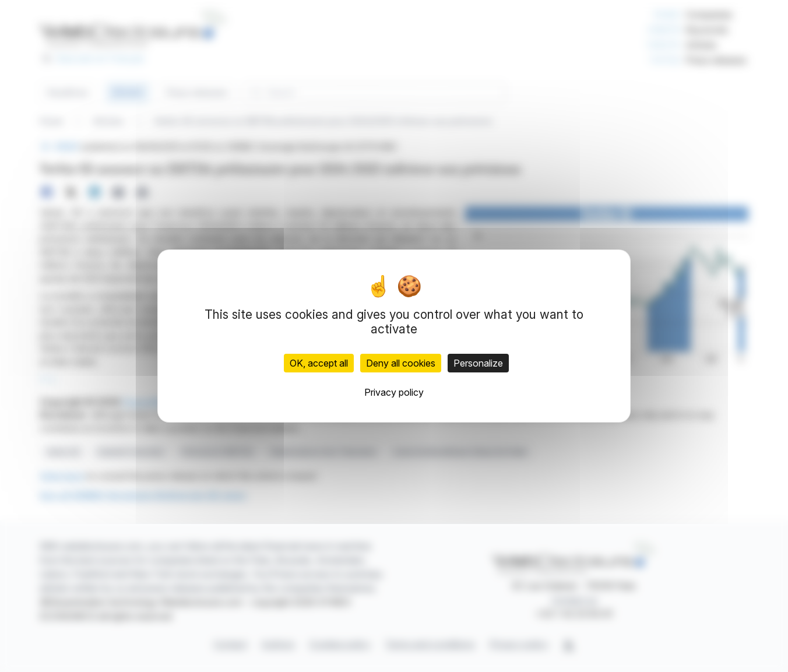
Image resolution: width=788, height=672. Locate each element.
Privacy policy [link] (394, 392)
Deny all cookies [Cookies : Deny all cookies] (401, 363)
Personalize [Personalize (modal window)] (478, 363)
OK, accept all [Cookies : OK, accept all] (319, 363)
